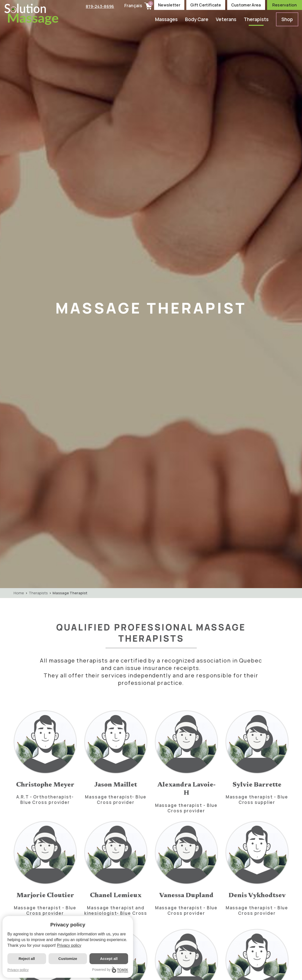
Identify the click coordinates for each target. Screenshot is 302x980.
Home (19, 593)
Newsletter (169, 5)
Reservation (285, 5)
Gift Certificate (206, 5)
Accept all (109, 959)
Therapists (256, 19)
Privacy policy (69, 945)
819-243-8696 (99, 6)
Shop (287, 19)
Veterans (226, 19)
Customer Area (246, 5)
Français (133, 6)
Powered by (110, 970)
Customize (68, 959)
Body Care (197, 19)
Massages (166, 19)
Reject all (27, 959)
